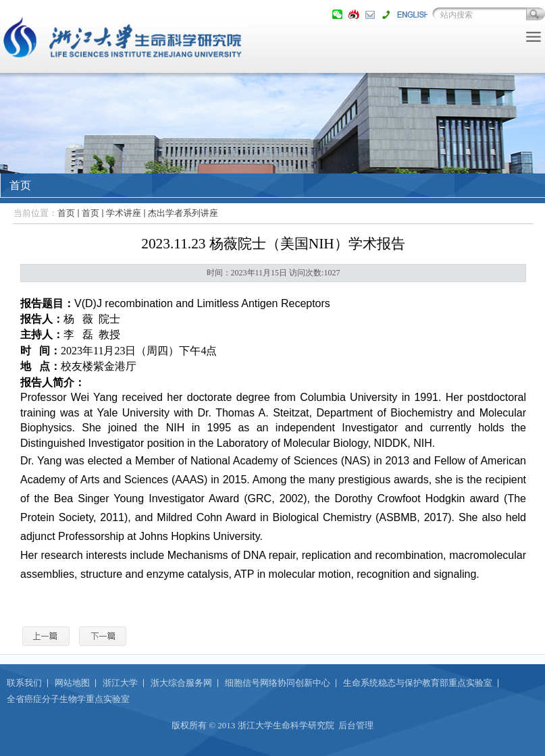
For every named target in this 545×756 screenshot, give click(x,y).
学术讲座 (124, 213)
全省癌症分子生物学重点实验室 (68, 699)
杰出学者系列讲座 (183, 213)
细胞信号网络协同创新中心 (278, 683)
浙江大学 (120, 683)
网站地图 (72, 683)
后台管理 (356, 725)
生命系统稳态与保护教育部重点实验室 (418, 683)
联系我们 (24, 683)
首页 (66, 213)
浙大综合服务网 (181, 683)
